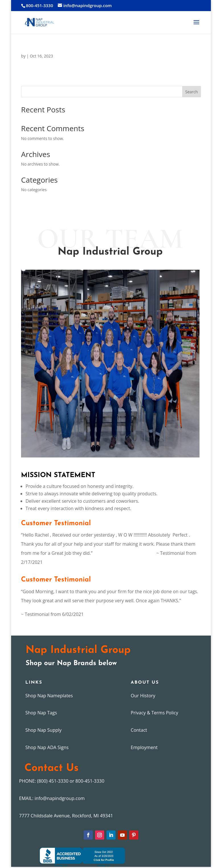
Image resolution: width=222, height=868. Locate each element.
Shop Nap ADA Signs (47, 747)
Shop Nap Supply (43, 730)
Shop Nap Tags (41, 713)
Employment (144, 747)
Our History (143, 696)
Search (192, 92)
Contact (139, 730)
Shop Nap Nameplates (49, 696)
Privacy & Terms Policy (154, 713)
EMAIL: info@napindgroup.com (52, 798)
